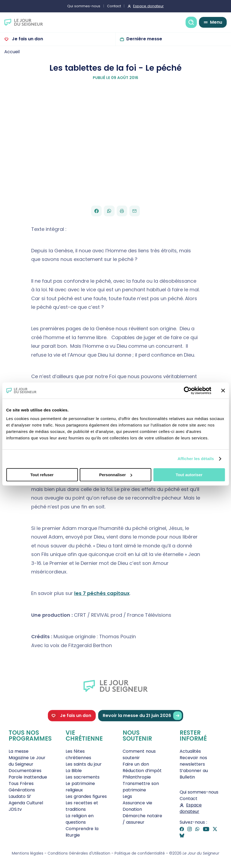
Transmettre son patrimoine (141, 787)
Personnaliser (116, 475)
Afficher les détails (196, 459)
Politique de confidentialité (140, 853)
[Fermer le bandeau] (223, 390)
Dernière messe (144, 39)
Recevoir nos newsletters (193, 761)
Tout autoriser (189, 475)
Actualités (190, 751)
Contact (114, 6)
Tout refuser (42, 475)
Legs (127, 796)
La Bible (74, 771)
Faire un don (136, 764)
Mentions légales (28, 853)
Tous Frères (21, 783)
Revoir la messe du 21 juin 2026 (142, 716)
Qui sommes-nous (84, 6)
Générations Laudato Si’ (22, 793)
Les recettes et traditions (82, 806)
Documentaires (25, 771)
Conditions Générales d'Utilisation (79, 853)
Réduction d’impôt (142, 771)
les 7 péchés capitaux (102, 593)
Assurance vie (137, 803)
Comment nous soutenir (139, 754)
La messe (19, 751)
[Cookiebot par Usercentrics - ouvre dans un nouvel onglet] (188, 390)
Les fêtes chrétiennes (78, 754)
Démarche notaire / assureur (142, 819)
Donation (132, 809)
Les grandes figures (86, 796)
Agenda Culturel (26, 803)
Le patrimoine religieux (80, 787)
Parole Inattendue (28, 777)
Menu (216, 22)
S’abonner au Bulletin (194, 774)
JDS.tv (15, 809)
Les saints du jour (84, 764)
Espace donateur (148, 6)
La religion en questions (80, 819)
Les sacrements (83, 777)
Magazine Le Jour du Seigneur (27, 761)
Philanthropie (137, 777)
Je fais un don (27, 39)
